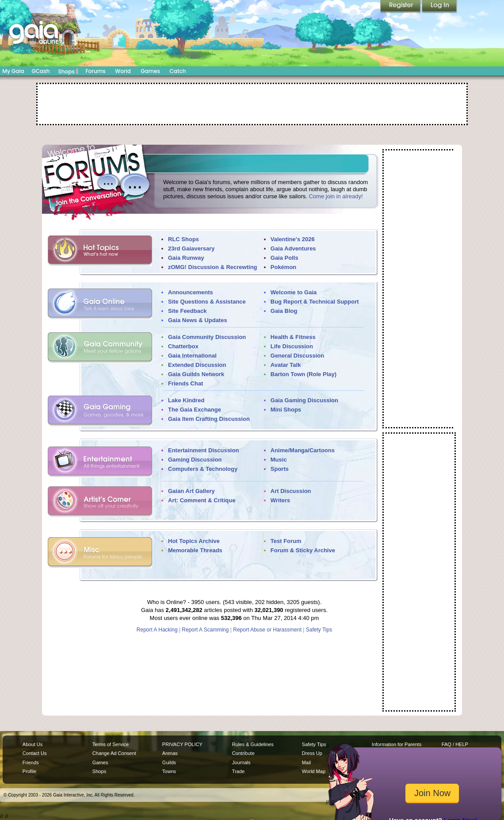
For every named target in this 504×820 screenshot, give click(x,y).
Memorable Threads (195, 550)
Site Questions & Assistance (207, 302)
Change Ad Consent (114, 753)
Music (279, 460)
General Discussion (297, 356)
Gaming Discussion (195, 460)
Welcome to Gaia (294, 292)
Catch (178, 71)
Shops (68, 71)
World (123, 71)
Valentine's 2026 (293, 239)
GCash (41, 71)
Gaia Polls (284, 258)
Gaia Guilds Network (196, 374)
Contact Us (35, 753)
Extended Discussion (197, 365)
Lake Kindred (186, 400)
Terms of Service (111, 744)
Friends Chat (185, 383)
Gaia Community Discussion (207, 337)
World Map (314, 771)
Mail (306, 762)
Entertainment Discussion (203, 450)
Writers (281, 500)
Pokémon (284, 267)
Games (150, 71)
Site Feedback (187, 311)
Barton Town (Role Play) (304, 374)
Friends (31, 762)
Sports (280, 469)
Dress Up (312, 753)
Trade (238, 771)
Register (401, 7)
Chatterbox (183, 346)
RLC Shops (183, 239)
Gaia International (192, 356)
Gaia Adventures (293, 248)
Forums (95, 71)
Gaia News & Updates (198, 320)
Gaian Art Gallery (191, 491)
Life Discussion (292, 346)
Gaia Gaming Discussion (304, 400)
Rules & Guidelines (253, 744)
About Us (32, 744)
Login (439, 7)
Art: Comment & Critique (202, 500)
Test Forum (286, 541)
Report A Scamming (205, 630)
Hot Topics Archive (194, 541)
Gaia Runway (186, 258)
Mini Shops (286, 410)
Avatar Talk (286, 365)
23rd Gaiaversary (191, 248)
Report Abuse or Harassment (267, 630)
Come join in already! (336, 196)
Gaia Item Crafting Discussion (209, 419)
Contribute (243, 753)
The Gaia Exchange (195, 410)
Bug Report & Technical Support (315, 302)
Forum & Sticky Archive (303, 550)
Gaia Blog (284, 311)
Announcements (191, 292)
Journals (241, 762)
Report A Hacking (157, 630)
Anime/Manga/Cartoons (303, 450)
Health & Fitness (293, 337)
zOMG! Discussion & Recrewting (213, 267)
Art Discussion (291, 491)
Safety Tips (319, 630)
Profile (29, 771)
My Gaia (13, 71)
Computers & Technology (203, 469)
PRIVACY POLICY (182, 744)
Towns (169, 771)
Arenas (170, 753)
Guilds (169, 762)
